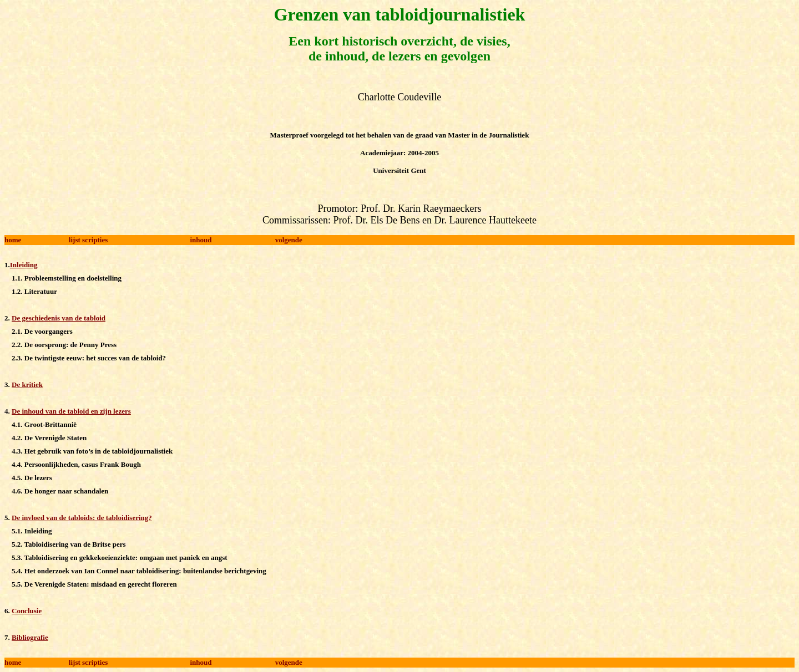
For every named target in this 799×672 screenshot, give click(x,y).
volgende (289, 240)
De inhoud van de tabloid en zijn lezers (71, 411)
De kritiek (27, 385)
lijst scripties (88, 240)
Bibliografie (30, 637)
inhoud (201, 240)
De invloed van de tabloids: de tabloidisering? (82, 518)
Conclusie (27, 611)
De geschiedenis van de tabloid (59, 318)
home (13, 240)
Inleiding (24, 265)
